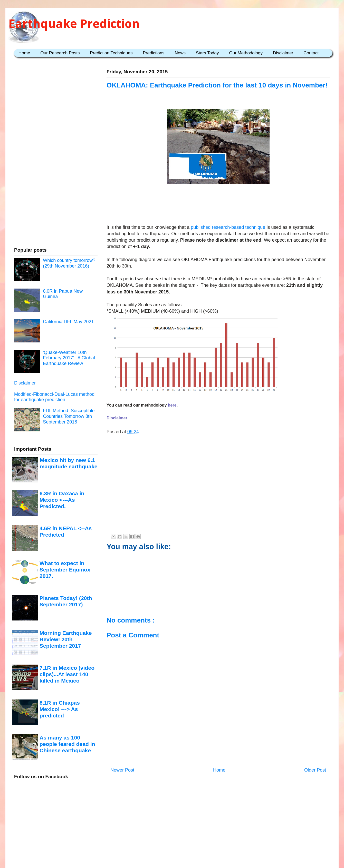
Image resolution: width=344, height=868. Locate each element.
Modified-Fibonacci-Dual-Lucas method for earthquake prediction (54, 397)
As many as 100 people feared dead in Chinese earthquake (67, 744)
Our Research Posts (60, 53)
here (172, 405)
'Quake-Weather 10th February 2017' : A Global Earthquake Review (69, 358)
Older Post (315, 770)
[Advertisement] (218, 208)
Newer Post (122, 770)
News (180, 53)
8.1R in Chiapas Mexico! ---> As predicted (60, 709)
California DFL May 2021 (68, 322)
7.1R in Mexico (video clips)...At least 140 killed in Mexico (67, 674)
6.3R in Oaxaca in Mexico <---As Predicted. (62, 500)
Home (24, 53)
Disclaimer (283, 53)
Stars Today (207, 53)
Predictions (154, 53)
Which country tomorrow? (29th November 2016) (69, 263)
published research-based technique (228, 227)
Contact (311, 53)
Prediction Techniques (111, 53)
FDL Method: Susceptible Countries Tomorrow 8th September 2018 (69, 416)
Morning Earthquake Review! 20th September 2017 (66, 639)
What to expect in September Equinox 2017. (65, 570)
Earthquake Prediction (74, 24)
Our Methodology (246, 53)
